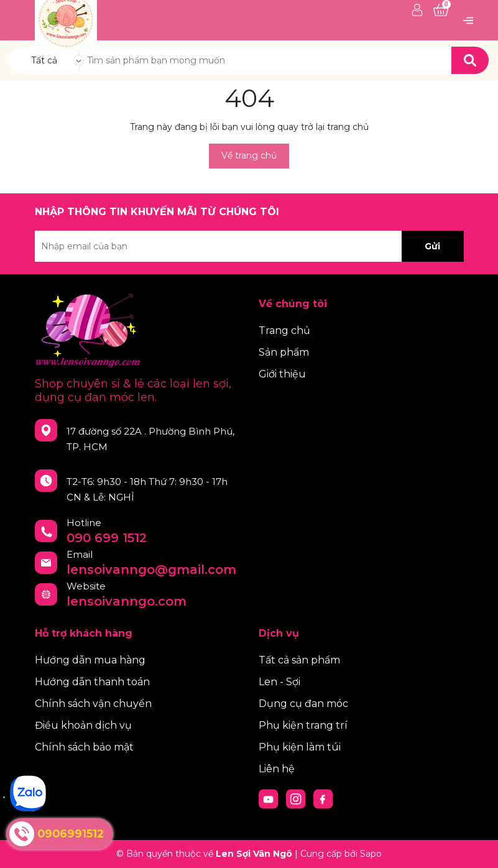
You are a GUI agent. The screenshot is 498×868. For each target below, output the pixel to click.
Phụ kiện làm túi (300, 747)
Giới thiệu (282, 374)
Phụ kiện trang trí (303, 725)
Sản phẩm (284, 352)
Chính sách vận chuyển (93, 704)
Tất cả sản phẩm (299, 660)
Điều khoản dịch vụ (83, 725)
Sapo (371, 854)
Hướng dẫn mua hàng (90, 660)
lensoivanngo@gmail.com (151, 570)
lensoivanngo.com (127, 601)
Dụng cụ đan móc (303, 704)
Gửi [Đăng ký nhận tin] (432, 246)
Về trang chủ (249, 155)
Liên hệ (277, 769)
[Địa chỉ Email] (249, 246)
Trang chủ (284, 330)
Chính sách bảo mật (84, 747)
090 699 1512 (107, 538)
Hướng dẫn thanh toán (92, 682)
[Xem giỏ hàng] (441, 11)
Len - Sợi (279, 682)
